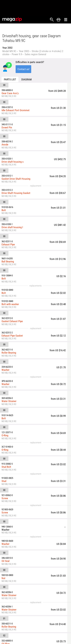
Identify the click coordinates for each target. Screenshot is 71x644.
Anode (5, 145)
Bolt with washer (10, 304)
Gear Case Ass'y (10, 93)
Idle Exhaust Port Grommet (16, 110)
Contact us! (23, 69)
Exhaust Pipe (8, 244)
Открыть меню (66, 20)
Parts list (10, 79)
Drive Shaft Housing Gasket (16, 193)
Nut (3, 578)
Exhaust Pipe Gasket (12, 336)
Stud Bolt (6, 467)
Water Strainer (9, 401)
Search (52, 20)
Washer (5, 370)
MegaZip (12, 19)
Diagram (27, 79)
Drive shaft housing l (12, 227)
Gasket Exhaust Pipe (12, 321)
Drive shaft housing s (13, 162)
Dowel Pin (7, 127)
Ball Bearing (8, 261)
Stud (4, 481)
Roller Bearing (9, 353)
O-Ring (5, 435)
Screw (5, 498)
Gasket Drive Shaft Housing (16, 179)
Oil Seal (6, 561)
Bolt (4, 210)
